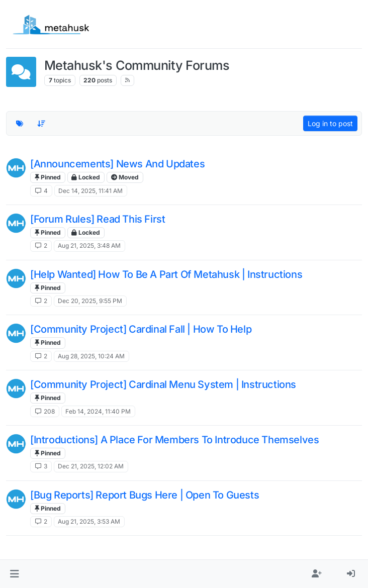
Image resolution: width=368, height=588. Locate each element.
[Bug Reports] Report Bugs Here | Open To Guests (145, 495)
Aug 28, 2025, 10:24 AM (91, 356)
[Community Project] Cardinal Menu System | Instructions (163, 384)
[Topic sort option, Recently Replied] (42, 124)
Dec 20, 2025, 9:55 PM (90, 301)
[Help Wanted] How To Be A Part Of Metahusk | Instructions (166, 274)
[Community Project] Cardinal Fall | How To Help (141, 329)
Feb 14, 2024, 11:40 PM (98, 411)
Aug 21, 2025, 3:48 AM (89, 246)
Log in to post (330, 123)
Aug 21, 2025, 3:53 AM (89, 521)
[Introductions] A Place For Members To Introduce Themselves (174, 440)
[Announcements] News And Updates (117, 164)
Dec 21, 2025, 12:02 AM (91, 466)
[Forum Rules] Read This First (98, 219)
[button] (14, 574)
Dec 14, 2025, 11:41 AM (90, 191)
